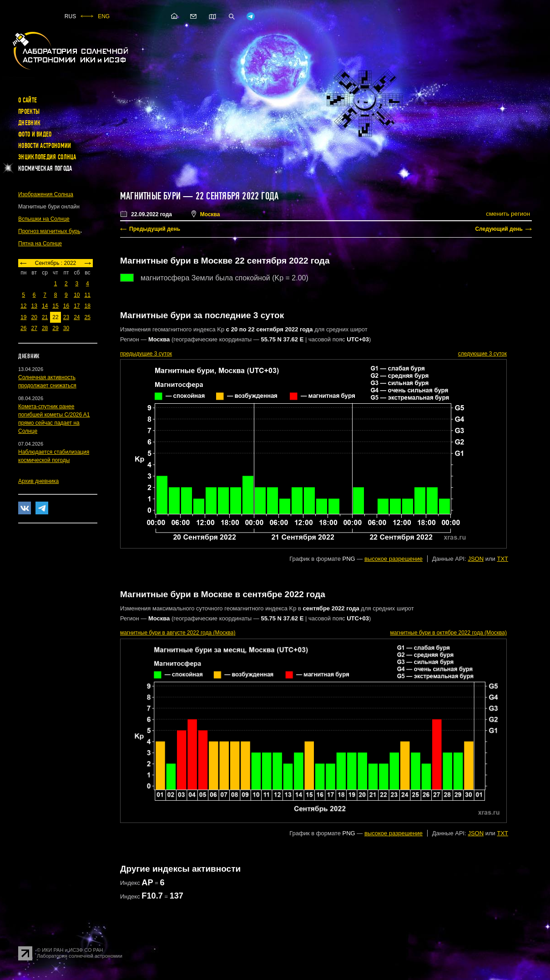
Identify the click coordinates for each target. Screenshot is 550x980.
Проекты (29, 112)
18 (88, 306)
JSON (476, 559)
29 (55, 328)
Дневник (29, 123)
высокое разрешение (394, 559)
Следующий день (499, 229)
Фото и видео (35, 134)
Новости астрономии (45, 146)
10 (77, 295)
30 (66, 328)
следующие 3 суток (482, 354)
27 (34, 328)
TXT (502, 559)
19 (23, 317)
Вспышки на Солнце (44, 219)
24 (77, 317)
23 (66, 317)
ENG (104, 16)
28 (45, 328)
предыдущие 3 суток (146, 354)
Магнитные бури (151, 196)
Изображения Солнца (46, 194)
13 (34, 306)
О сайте (28, 100)
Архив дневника (38, 481)
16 (66, 306)
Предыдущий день (155, 229)
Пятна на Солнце (40, 244)
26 (23, 328)
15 (55, 306)
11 (88, 295)
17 (77, 306)
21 (45, 317)
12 (23, 306)
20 (34, 317)
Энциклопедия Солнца (47, 157)
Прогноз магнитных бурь (49, 231)
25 (88, 317)
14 (45, 306)
